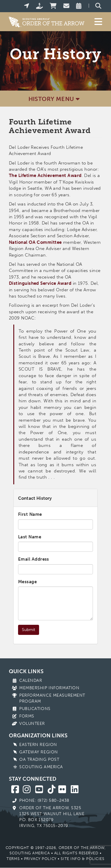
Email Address (34, 559)
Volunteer (32, 724)
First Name (30, 514)
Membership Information (49, 688)
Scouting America (41, 767)
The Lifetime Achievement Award (45, 176)
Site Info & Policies (82, 859)
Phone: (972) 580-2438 (44, 800)
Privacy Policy (40, 859)
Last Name (30, 537)
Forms (27, 716)
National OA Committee (35, 242)
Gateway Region (39, 752)
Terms (13, 859)
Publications (35, 709)
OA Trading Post (39, 759)
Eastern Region (38, 745)
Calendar (31, 680)
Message (27, 582)
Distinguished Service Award (40, 283)
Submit (29, 630)
